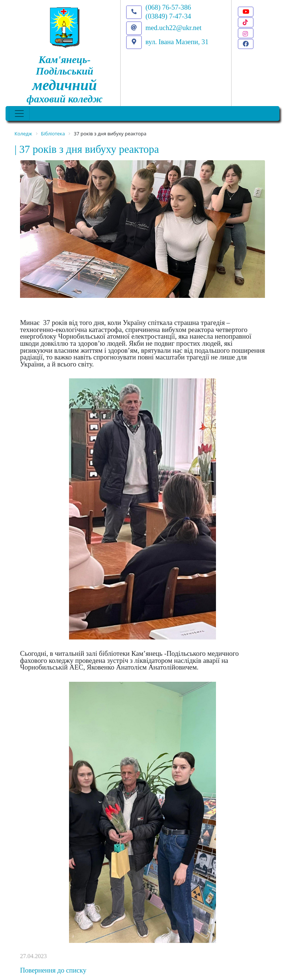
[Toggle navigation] (19, 114)
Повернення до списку (53, 970)
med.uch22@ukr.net (173, 28)
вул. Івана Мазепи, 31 (177, 42)
